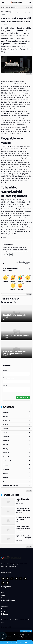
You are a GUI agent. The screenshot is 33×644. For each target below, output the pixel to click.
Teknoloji (16, 420)
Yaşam (16, 465)
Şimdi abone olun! (26, 631)
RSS (3, 612)
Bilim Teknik (16, 461)
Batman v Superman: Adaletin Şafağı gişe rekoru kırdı (15, 353)
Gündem (16, 469)
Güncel (16, 416)
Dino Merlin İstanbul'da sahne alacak (15, 316)
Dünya (16, 445)
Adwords (16, 457)
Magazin (16, 437)
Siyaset (16, 441)
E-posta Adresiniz (9, 378)
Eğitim (16, 473)
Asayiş (16, 428)
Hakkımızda (5, 606)
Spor (16, 432)
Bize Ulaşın (4, 609)
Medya (16, 477)
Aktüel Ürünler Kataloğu (16, 485)
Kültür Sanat (16, 453)
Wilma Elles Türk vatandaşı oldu (16, 335)
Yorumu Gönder (23, 397)
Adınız (5, 371)
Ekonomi (16, 412)
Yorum (5, 385)
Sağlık (16, 424)
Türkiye (16, 449)
